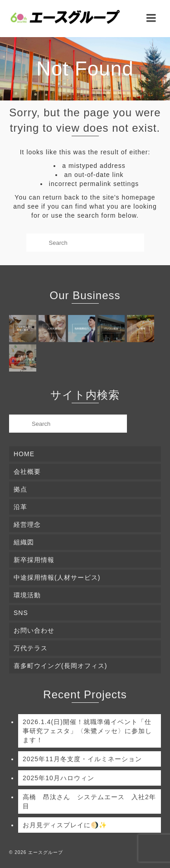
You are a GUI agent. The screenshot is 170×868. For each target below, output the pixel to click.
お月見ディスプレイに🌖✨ (65, 825)
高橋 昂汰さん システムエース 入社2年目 (89, 801)
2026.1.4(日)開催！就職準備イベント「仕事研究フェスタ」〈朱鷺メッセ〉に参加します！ (87, 731)
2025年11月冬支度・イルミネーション (82, 759)
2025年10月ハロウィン (58, 778)
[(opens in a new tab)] (24, 329)
